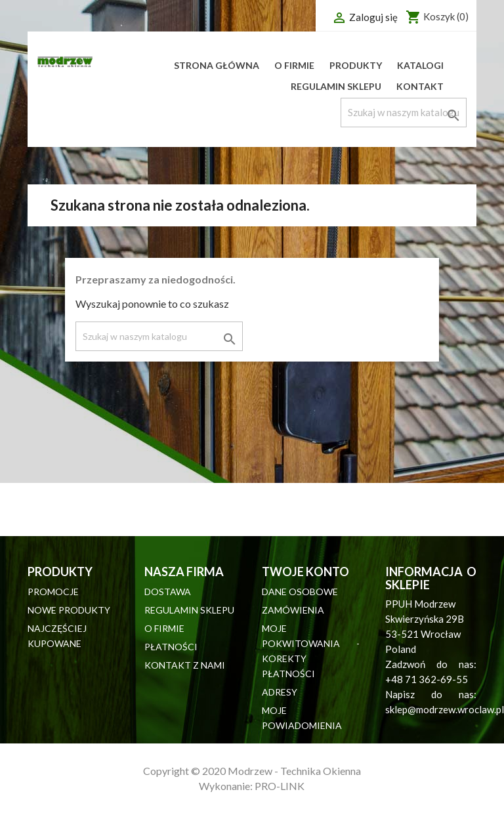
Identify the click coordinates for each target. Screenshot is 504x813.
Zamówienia (293, 610)
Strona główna (217, 65)
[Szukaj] (404, 113)
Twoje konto (305, 572)
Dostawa (168, 592)
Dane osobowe (300, 592)
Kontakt (420, 86)
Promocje (53, 592)
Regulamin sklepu (336, 86)
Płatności (171, 647)
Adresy (280, 692)
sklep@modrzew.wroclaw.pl (445, 709)
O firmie (294, 65)
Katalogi (420, 65)
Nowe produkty (69, 610)
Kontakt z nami (185, 665)
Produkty (356, 65)
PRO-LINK (280, 786)
